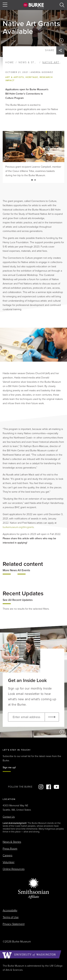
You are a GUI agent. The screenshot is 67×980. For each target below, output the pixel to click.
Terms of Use (11, 917)
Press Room (10, 849)
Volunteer (9, 862)
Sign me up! (9, 767)
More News (10, 570)
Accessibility (10, 910)
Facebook (49, 787)
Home (10, 62)
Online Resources (14, 869)
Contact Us (9, 817)
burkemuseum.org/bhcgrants (18, 527)
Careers (8, 855)
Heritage (32, 77)
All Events (24, 570)
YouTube (56, 787)
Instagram (41, 787)
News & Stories (31, 62)
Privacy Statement (14, 924)
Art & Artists (15, 77)
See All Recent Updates (18, 600)
